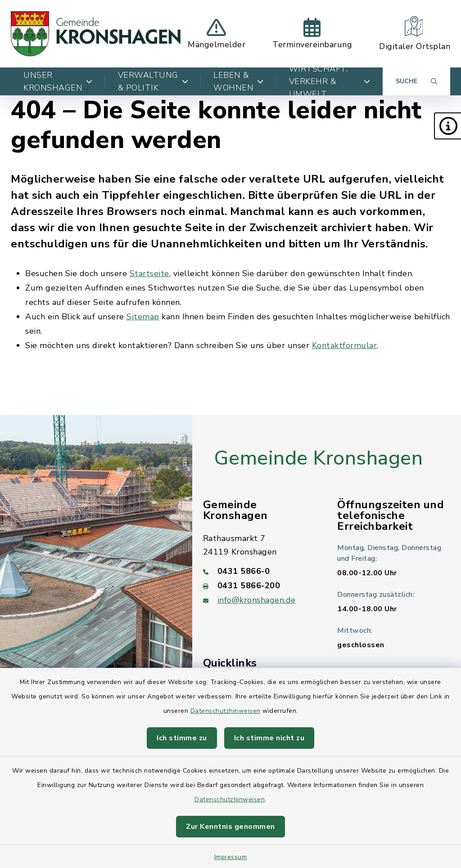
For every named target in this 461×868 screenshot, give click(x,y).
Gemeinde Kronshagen (319, 458)
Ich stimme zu (182, 738)
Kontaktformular (345, 345)
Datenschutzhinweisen (226, 711)
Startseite (149, 273)
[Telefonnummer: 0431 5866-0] (260, 571)
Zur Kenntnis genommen (230, 827)
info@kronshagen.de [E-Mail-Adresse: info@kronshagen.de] (257, 600)
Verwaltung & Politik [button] (153, 81)
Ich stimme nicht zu (269, 738)
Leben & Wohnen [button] (239, 81)
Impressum (231, 857)
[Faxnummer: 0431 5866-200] (260, 586)
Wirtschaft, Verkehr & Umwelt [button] (330, 81)
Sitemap (143, 317)
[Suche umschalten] (416, 81)
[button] (447, 126)
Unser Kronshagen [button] (58, 81)
